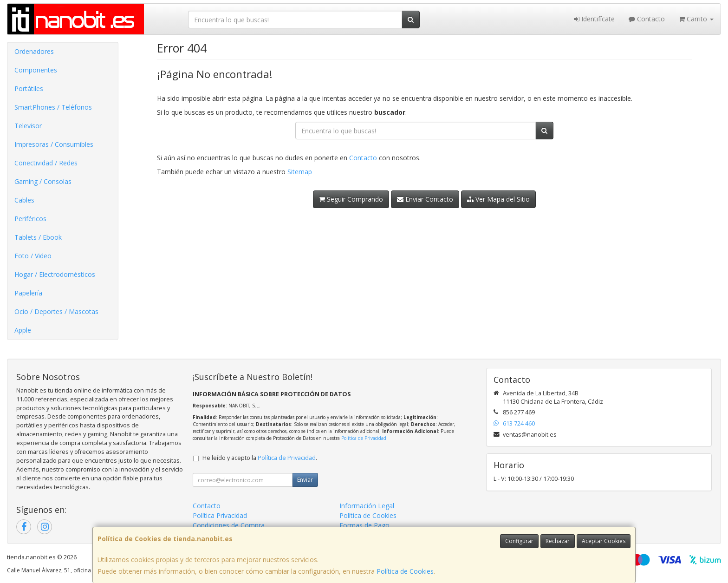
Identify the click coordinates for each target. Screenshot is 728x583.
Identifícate (594, 19)
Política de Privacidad (364, 438)
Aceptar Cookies (604, 541)
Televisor (28, 126)
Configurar (519, 541)
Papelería (28, 293)
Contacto (647, 19)
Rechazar (558, 541)
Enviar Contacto (425, 199)
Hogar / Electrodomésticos (55, 274)
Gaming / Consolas (43, 181)
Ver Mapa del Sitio (498, 199)
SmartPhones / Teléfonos (53, 107)
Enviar (305, 480)
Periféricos (30, 219)
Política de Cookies (405, 571)
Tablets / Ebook (38, 237)
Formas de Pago (364, 525)
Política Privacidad (220, 515)
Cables (24, 200)
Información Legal (367, 506)
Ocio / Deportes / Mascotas (56, 311)
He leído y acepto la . (260, 458)
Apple (23, 330)
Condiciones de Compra (229, 525)
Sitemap (300, 172)
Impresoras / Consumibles (54, 144)
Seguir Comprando (351, 199)
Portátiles (29, 88)
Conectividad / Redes (46, 163)
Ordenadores (34, 51)
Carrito (696, 19)
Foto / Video (33, 256)
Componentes (36, 70)
